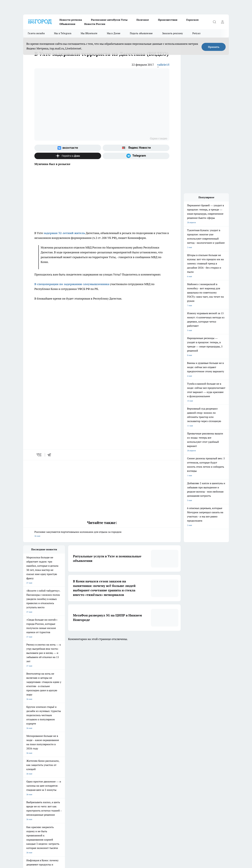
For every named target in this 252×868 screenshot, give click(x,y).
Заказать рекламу (173, 33)
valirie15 (163, 65)
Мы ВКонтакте (89, 33)
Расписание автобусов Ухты (109, 20)
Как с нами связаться (33, 781)
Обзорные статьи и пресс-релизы (38, 773)
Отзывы (67, 781)
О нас (107, 781)
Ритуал (196, 33)
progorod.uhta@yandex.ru (35, 812)
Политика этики (71, 777)
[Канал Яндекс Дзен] (68, 156)
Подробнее (168, 851)
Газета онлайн (36, 33)
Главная (27, 785)
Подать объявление (141, 33)
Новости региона (71, 20)
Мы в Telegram (63, 33)
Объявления (67, 24)
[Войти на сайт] (222, 22)
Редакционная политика (115, 777)
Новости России (95, 24)
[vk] (39, 455)
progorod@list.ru (90, 807)
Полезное (143, 20)
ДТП (106, 773)
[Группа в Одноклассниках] (172, 760)
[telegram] (50, 455)
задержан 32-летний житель (64, 233)
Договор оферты (71, 773)
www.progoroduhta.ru (48, 793)
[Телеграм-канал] (136, 156)
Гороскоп (192, 20)
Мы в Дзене (114, 33)
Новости (68, 785)
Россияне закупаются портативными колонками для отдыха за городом (102, 534)
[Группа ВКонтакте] (68, 148)
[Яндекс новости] (136, 148)
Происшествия (168, 20)
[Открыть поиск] (214, 22)
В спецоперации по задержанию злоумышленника (72, 284)
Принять (214, 47)
